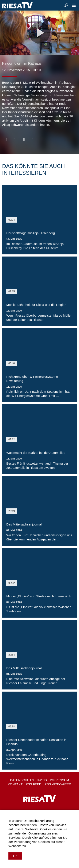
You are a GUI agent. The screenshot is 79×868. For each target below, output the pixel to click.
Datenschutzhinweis (28, 780)
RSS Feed (34, 784)
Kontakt (15, 784)
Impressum (60, 780)
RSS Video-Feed (58, 784)
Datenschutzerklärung (39, 821)
